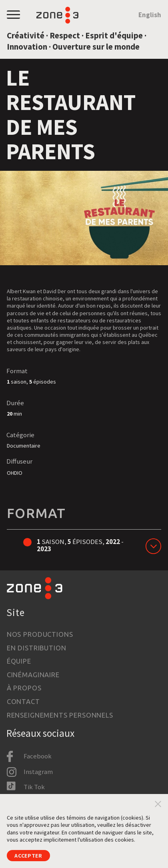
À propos (24, 688)
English (150, 15)
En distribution (37, 648)
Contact (23, 701)
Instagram (38, 772)
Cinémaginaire (33, 675)
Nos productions (40, 634)
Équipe (19, 661)
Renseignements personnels (60, 715)
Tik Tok (34, 787)
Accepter (28, 856)
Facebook (38, 756)
